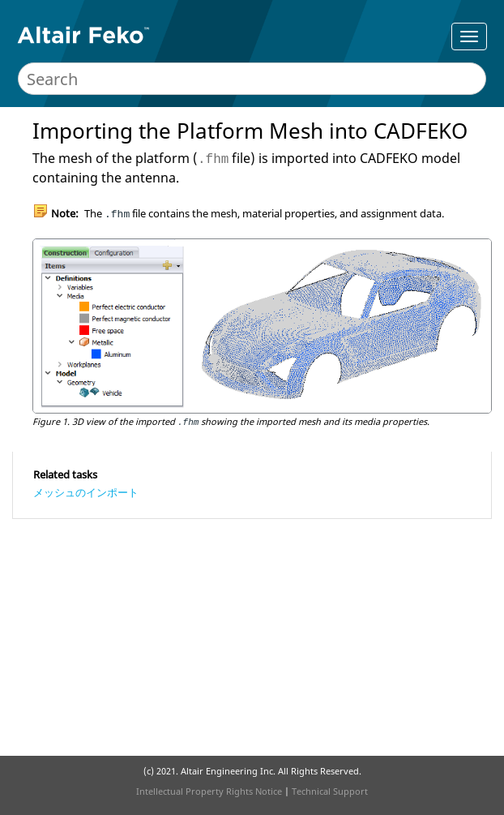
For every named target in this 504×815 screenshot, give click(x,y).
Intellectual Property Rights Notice (209, 791)
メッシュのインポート (86, 492)
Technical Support (330, 791)
